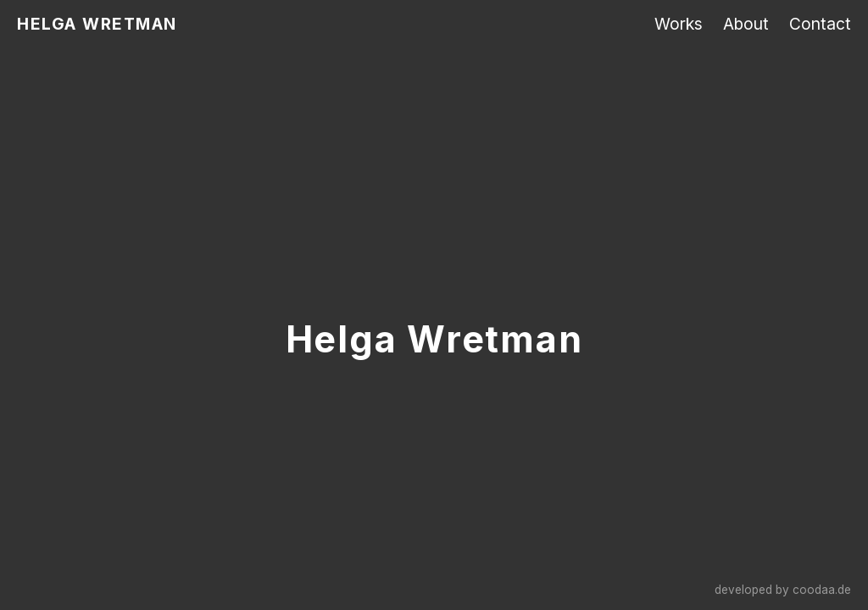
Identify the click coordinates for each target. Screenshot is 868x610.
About (746, 24)
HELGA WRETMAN (97, 24)
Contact (820, 24)
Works (679, 24)
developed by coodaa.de (783, 590)
